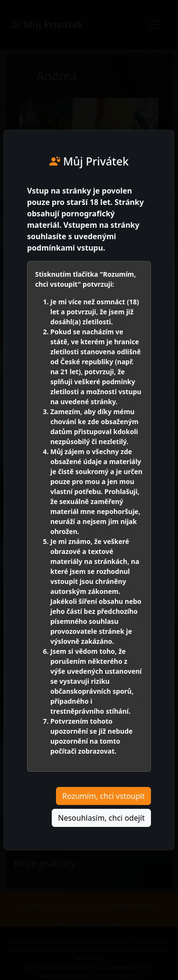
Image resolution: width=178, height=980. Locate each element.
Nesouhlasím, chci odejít (101, 818)
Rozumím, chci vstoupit (103, 796)
